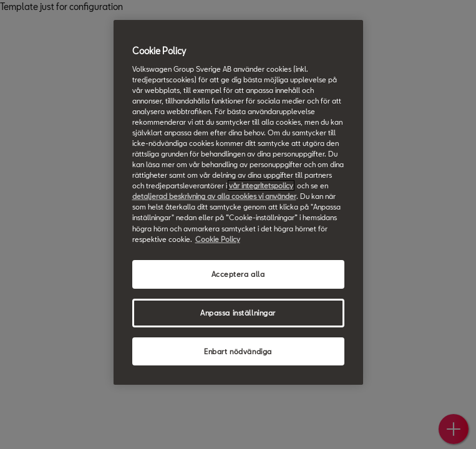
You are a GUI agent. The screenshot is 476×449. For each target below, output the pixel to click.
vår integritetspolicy (261, 186)
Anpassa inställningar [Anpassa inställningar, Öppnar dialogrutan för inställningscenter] (238, 312)
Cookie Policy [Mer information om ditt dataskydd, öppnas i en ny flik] (218, 239)
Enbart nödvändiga (238, 351)
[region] (238, 202)
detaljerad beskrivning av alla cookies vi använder (214, 196)
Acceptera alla (238, 274)
